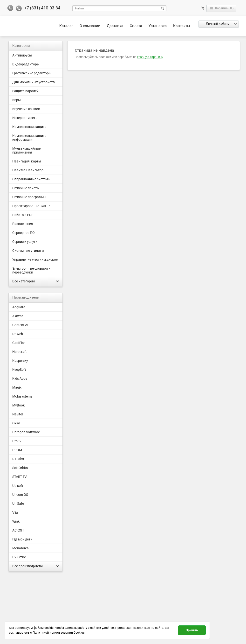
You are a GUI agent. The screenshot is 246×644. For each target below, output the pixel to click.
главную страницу (150, 57)
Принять (192, 630)
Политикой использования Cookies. (59, 633)
